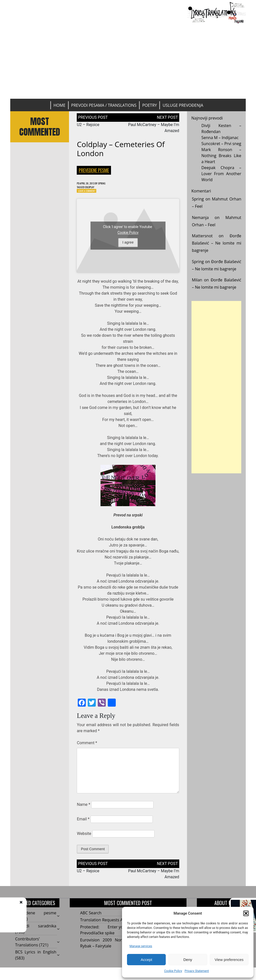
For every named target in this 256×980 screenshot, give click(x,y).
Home (59, 105)
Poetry (150, 105)
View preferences (229, 960)
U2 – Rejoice (88, 125)
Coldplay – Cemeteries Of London (121, 149)
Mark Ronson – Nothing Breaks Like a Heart (221, 156)
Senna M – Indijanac (220, 138)
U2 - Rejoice (46, 907)
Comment (87, 745)
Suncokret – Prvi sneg (221, 144)
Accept (146, 960)
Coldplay (93, 188)
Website (84, 836)
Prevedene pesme (94, 170)
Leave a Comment (89, 193)
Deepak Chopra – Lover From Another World (221, 174)
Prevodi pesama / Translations (104, 105)
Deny (188, 960)
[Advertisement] (128, 61)
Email (83, 821)
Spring (109, 184)
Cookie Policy (173, 971)
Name (83, 807)
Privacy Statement (197, 971)
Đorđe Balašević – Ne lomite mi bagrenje (217, 243)
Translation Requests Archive (107, 922)
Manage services (141, 946)
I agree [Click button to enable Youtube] (128, 245)
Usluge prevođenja (183, 105)
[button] (246, 913)
